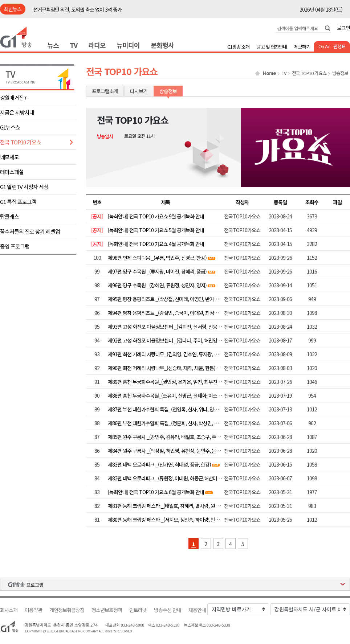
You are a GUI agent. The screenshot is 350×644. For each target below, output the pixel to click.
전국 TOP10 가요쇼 (21, 142)
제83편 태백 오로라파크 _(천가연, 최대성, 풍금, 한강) (159, 464)
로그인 (343, 28)
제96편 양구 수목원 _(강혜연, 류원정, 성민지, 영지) (157, 285)
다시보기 (139, 91)
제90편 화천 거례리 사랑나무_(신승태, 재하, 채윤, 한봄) (162, 368)
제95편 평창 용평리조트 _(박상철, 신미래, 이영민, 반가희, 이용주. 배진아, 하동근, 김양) (192, 299)
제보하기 (302, 47)
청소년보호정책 (107, 610)
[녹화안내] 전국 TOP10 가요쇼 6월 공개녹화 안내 (156, 492)
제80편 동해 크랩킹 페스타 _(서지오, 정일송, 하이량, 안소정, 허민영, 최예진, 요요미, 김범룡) (197, 520)
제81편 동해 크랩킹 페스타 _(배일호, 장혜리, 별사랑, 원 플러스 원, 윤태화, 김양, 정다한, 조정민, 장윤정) (208, 506)
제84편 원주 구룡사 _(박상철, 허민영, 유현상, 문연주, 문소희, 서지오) (175, 451)
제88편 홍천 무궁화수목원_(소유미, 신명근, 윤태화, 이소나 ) (166, 395)
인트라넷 (138, 610)
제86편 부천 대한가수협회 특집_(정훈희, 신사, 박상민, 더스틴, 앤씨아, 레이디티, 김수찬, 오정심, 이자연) (208, 423)
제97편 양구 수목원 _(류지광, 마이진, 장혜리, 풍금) (157, 271)
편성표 (339, 46)
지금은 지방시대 (17, 112)
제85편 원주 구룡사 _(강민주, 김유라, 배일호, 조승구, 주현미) (167, 437)
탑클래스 (9, 216)
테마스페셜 (12, 172)
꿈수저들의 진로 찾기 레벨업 (30, 231)
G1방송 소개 (238, 47)
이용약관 (33, 610)
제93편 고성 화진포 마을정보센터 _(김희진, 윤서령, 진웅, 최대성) (171, 327)
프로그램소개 (105, 91)
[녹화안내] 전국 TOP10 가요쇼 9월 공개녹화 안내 (156, 216)
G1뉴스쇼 (10, 127)
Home (269, 73)
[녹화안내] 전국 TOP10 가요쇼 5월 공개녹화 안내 (156, 230)
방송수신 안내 (168, 610)
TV (74, 45)
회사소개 (9, 610)
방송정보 (340, 73)
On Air (324, 46)
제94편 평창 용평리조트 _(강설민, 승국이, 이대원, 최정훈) (164, 313)
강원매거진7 (13, 97)
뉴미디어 (128, 45)
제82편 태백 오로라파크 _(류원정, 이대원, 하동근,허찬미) (163, 478)
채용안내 (197, 610)
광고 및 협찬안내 (272, 47)
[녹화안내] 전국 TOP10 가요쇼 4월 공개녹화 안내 (156, 244)
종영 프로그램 (15, 246)
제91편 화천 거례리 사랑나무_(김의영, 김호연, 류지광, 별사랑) (168, 354)
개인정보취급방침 (67, 610)
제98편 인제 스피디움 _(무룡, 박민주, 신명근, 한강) (157, 258)
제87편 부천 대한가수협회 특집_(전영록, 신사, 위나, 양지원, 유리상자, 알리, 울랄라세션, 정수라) (201, 409)
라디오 (97, 45)
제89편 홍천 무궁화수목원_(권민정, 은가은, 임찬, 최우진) (163, 382)
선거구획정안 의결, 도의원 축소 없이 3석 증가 (77, 9)
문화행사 (162, 45)
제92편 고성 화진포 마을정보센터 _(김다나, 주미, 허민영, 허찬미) (171, 340)
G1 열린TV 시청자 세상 (24, 187)
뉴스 (53, 45)
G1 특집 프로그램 (18, 202)
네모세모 (9, 157)
